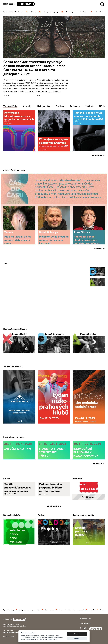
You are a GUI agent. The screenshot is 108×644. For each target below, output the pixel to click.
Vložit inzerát (89, 545)
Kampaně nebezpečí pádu (15, 354)
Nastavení (77, 638)
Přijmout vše (77, 634)
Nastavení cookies (9, 637)
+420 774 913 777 (8, 631)
